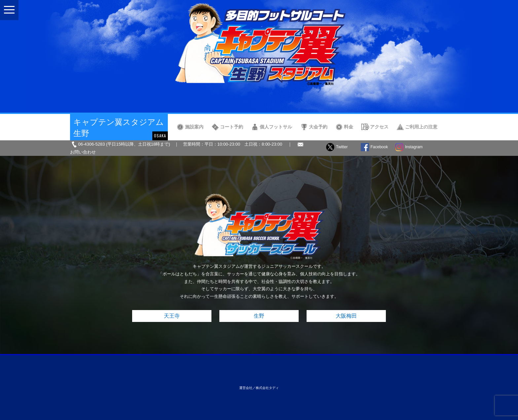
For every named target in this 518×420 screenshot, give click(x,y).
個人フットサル (276, 127)
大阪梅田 (346, 316)
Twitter (342, 147)
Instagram (414, 147)
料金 (349, 127)
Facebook (379, 147)
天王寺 (172, 316)
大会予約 (318, 127)
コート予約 (232, 127)
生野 (259, 316)
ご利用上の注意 (421, 127)
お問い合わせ (83, 152)
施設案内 (194, 127)
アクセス (379, 127)
